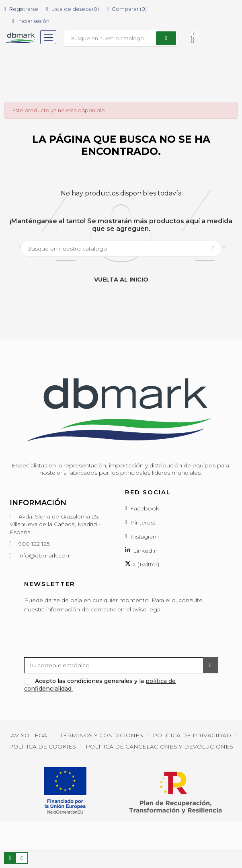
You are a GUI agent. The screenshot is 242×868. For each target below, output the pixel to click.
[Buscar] (121, 249)
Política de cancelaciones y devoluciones (159, 747)
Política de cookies (42, 747)
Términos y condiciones (102, 735)
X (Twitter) (142, 564)
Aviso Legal (31, 735)
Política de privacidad (192, 735)
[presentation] (85, 638)
